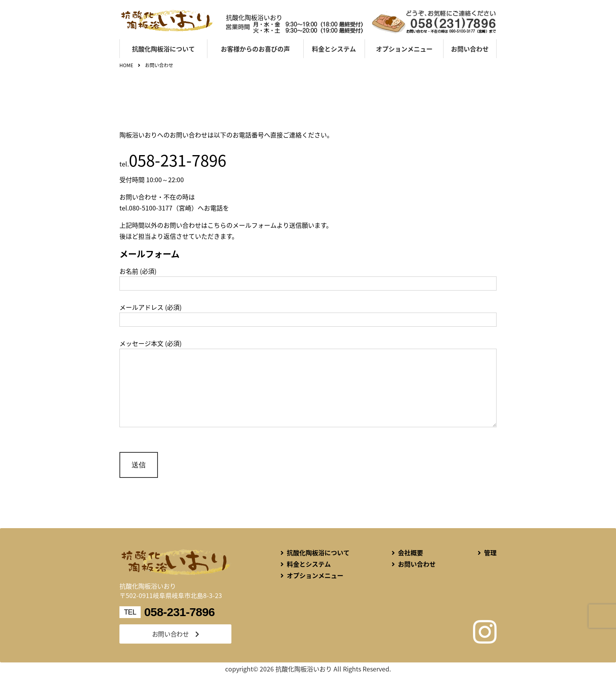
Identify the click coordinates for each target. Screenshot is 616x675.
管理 (490, 552)
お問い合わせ (470, 49)
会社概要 (411, 552)
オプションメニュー (404, 49)
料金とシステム (334, 49)
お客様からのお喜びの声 (255, 49)
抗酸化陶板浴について (163, 49)
